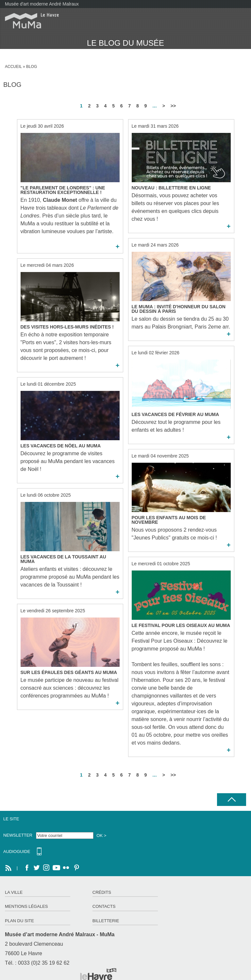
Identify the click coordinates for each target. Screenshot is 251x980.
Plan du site (19, 921)
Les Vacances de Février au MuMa (176, 414)
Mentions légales (26, 906)
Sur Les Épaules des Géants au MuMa (69, 672)
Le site (11, 819)
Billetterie (106, 921)
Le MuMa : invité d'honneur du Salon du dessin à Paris (179, 309)
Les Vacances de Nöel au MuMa (61, 446)
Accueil (13, 67)
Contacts (104, 906)
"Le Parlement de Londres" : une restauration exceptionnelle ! (63, 190)
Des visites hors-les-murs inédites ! (67, 327)
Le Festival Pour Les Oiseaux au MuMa (181, 625)
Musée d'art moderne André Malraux (42, 4)
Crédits (102, 892)
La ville (14, 892)
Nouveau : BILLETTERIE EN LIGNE (171, 188)
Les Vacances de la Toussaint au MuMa (63, 559)
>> (173, 106)
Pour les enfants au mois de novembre (169, 520)
